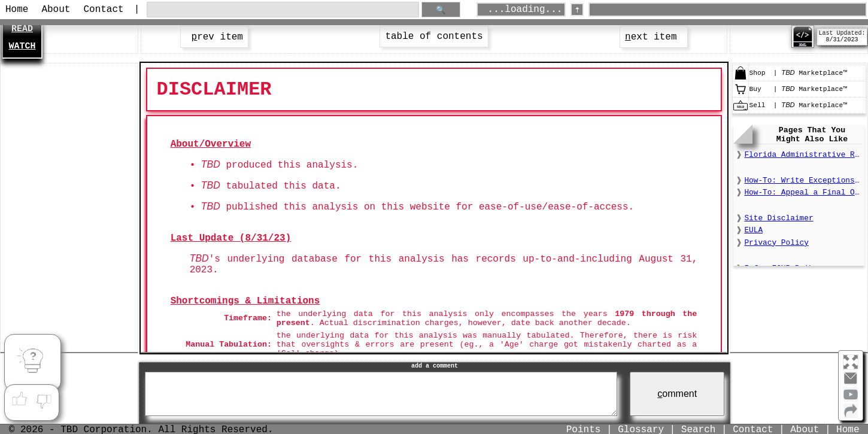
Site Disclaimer (779, 218)
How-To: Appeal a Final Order (803, 192)
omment (677, 394)
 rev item (214, 37)
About (56, 10)
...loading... (525, 10)
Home (17, 10)
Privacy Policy (776, 243)
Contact (103, 10)
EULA (753, 230)
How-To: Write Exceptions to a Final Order (803, 180)
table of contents (434, 37)
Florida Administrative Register (803, 155)
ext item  (654, 37)
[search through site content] (283, 10)
